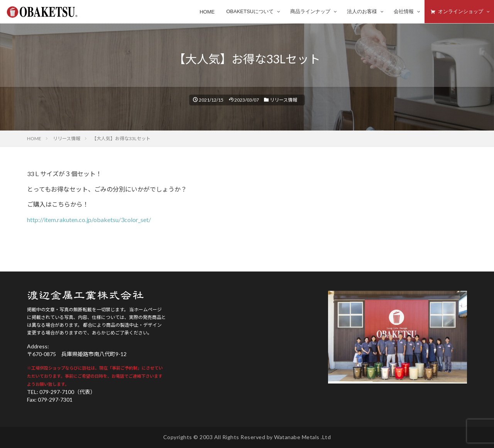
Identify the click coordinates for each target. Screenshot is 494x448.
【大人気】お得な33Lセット (121, 138)
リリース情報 (283, 100)
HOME (34, 138)
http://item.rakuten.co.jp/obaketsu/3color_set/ (89, 220)
